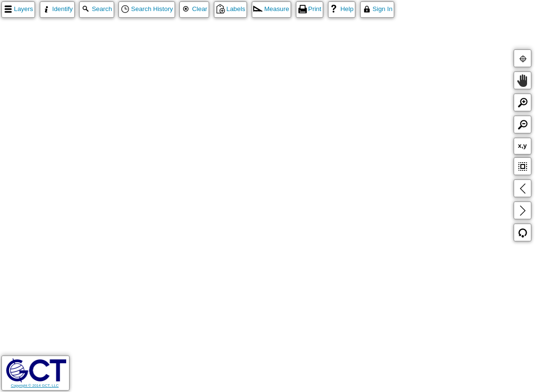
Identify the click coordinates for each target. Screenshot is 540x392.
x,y (522, 146)
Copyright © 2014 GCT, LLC (36, 383)
